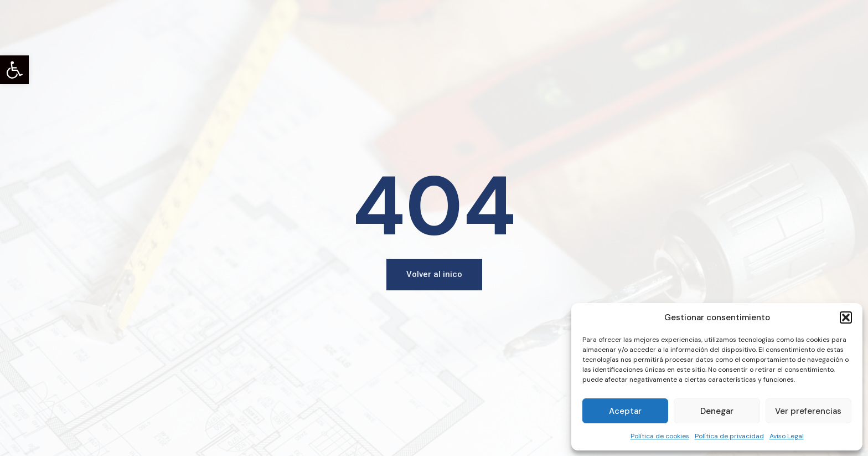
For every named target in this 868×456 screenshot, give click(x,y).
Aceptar (625, 411)
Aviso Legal (787, 436)
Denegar (717, 411)
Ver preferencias (808, 411)
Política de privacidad (729, 436)
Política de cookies (660, 436)
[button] (14, 70)
